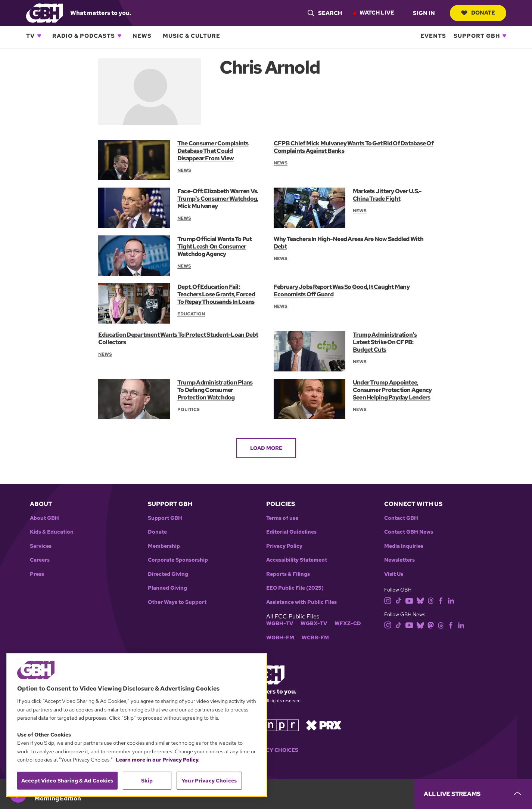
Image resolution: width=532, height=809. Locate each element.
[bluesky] (420, 600)
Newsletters (399, 560)
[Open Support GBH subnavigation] (504, 36)
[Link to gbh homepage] (44, 13)
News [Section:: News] (184, 170)
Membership (164, 546)
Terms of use (282, 518)
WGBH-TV (280, 623)
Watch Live (377, 13)
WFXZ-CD (348, 623)
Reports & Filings (288, 574)
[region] (137, 725)
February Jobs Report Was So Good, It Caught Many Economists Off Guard (342, 291)
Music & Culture (192, 36)
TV (30, 36)
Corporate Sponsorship (178, 560)
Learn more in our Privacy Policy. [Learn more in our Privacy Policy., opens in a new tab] (158, 760)
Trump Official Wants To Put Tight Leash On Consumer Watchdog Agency (215, 246)
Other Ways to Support (177, 602)
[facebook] (441, 600)
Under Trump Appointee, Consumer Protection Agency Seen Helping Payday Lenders (392, 390)
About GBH (44, 518)
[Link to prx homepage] (324, 725)
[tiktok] (399, 600)
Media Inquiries (404, 546)
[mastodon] (431, 625)
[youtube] (409, 600)
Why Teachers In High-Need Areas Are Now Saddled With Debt (349, 243)
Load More (266, 448)
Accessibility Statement (297, 560)
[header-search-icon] (325, 13)
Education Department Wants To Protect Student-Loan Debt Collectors (178, 338)
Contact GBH (401, 518)
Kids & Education (52, 532)
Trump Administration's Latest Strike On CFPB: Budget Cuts (385, 342)
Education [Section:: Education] (191, 314)
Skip (147, 781)
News (142, 36)
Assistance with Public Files (301, 602)
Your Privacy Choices (209, 781)
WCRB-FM (315, 638)
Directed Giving (168, 574)
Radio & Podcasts (84, 36)
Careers (40, 560)
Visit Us (394, 574)
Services (41, 546)
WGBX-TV (314, 623)
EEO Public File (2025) (295, 588)
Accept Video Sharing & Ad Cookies (67, 781)
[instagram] (388, 600)
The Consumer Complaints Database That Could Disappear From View (213, 151)
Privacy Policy (284, 546)
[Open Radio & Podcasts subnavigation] (119, 36)
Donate (478, 13)
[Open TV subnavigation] (39, 36)
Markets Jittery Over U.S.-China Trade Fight (387, 195)
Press (37, 574)
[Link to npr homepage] (282, 725)
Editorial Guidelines (291, 532)
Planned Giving (167, 588)
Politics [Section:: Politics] (189, 410)
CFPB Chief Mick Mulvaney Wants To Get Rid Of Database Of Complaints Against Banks (354, 147)
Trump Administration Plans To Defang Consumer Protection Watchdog (215, 390)
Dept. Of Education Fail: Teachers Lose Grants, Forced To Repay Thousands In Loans (216, 294)
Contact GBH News (409, 532)
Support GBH (477, 36)
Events (433, 36)
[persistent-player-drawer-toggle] (473, 794)
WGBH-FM (280, 638)
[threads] (431, 600)
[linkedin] (451, 600)
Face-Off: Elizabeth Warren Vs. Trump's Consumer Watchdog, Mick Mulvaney (218, 199)
